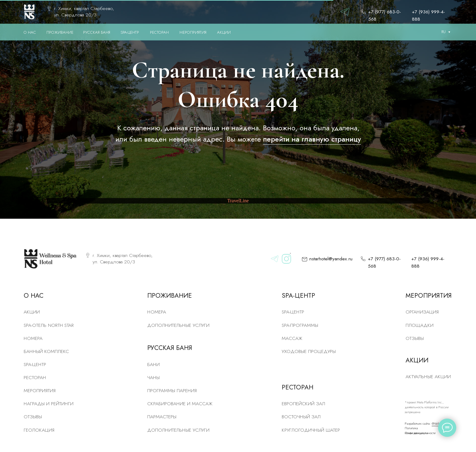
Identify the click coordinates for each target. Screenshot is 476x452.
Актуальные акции (428, 377)
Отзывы (33, 417)
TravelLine (238, 201)
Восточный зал (301, 417)
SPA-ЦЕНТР (130, 32)
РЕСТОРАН (159, 32)
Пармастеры (162, 417)
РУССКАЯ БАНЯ (97, 32)
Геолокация (39, 430)
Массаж (292, 338)
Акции (32, 312)
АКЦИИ (224, 32)
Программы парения (172, 390)
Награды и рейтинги (49, 404)
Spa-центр (293, 312)
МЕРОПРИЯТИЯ (193, 32)
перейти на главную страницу (312, 139)
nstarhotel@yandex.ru (331, 259)
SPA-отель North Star (49, 325)
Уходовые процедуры (309, 351)
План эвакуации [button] (416, 433)
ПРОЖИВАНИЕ (60, 32)
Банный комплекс (46, 351)
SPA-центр (35, 364)
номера (33, 338)
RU (444, 32)
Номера (157, 312)
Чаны (153, 377)
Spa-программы (300, 325)
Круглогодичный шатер (311, 430)
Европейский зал (303, 404)
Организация (422, 312)
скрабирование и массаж (180, 404)
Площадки (420, 325)
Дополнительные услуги (178, 325)
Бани (153, 364)
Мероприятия (40, 390)
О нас (30, 32)
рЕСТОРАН (35, 377)
